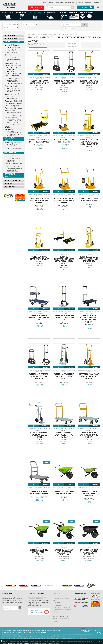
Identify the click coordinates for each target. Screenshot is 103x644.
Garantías (57, 603)
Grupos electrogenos (12, 45)
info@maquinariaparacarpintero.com (47, 630)
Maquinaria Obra (11, 63)
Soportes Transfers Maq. (14, 73)
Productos (31, 35)
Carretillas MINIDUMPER (14, 101)
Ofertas (83, 12)
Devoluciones (58, 605)
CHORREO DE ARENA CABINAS (12, 126)
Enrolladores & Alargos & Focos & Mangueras (14, 105)
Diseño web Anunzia (39, 633)
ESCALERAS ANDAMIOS (14, 84)
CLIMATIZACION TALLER (11, 54)
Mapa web (6, 633)
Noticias (80, 3)
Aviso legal (28, 633)
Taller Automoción (11, 129)
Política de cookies (16, 633)
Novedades (89, 12)
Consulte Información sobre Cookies (50, 643)
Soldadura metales (12, 86)
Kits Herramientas (11, 118)
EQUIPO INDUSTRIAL (51, 586)
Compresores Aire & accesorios (12, 95)
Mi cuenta (97, 3)
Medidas (56, 612)
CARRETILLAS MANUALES (10, 139)
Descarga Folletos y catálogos (66, 3)
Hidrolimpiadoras (11, 99)
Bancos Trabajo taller (12, 76)
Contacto (88, 3)
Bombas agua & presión (13, 143)
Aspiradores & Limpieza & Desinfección (13, 109)
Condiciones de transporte (62, 610)
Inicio (45, 3)
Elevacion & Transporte (13, 65)
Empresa (51, 3)
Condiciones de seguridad (62, 607)
